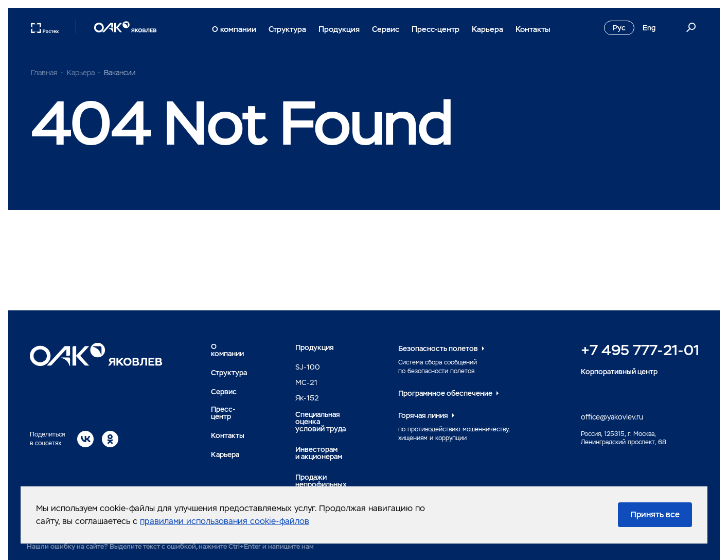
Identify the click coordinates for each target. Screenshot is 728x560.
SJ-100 (308, 367)
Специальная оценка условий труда (321, 422)
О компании (234, 29)
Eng (649, 28)
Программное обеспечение (445, 393)
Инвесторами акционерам (319, 453)
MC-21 (306, 382)
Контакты (533, 29)
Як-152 (307, 398)
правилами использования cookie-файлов (225, 521)
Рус (619, 28)
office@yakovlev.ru (612, 417)
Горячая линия (423, 415)
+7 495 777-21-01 (640, 350)
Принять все (655, 514)
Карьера (487, 29)
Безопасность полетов (438, 348)
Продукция (339, 29)
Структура (287, 29)
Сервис (386, 29)
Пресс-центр (436, 29)
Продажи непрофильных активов (321, 484)
